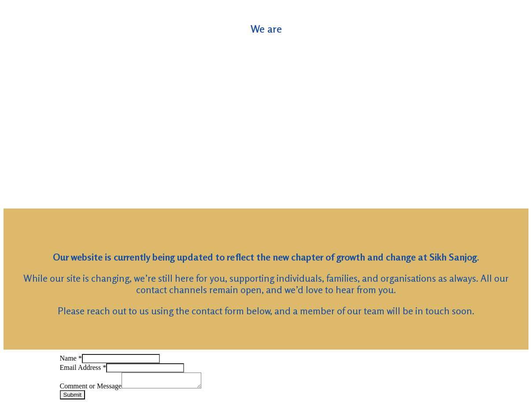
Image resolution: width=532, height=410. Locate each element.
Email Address (83, 367)
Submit (72, 397)
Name (71, 358)
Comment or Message (91, 389)
